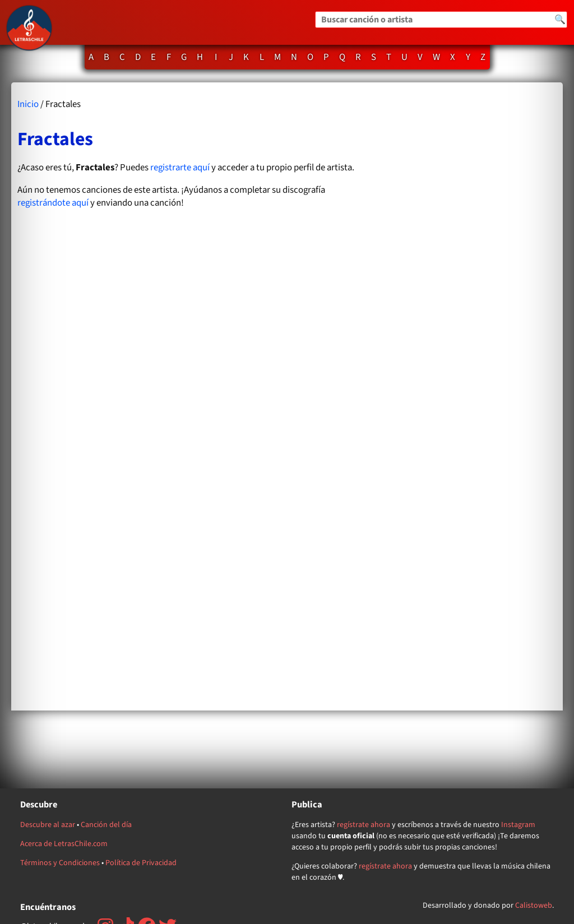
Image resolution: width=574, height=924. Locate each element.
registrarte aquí (180, 168)
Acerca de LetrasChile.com (64, 844)
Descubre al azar (48, 825)
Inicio (28, 104)
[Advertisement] (467, 397)
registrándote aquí (53, 203)
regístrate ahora (364, 825)
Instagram (518, 825)
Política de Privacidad (141, 863)
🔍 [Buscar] (560, 20)
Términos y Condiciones (60, 863)
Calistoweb (534, 906)
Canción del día (106, 825)
